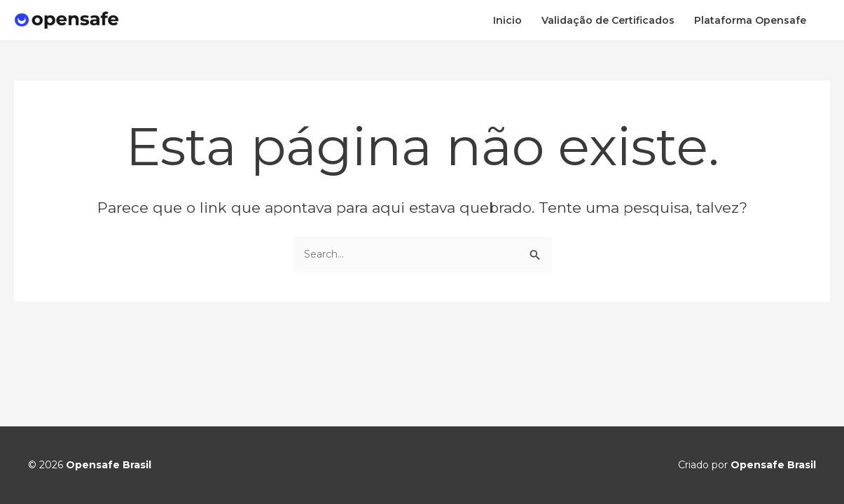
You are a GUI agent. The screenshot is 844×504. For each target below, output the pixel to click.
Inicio (507, 20)
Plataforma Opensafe (750, 20)
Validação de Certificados (608, 20)
